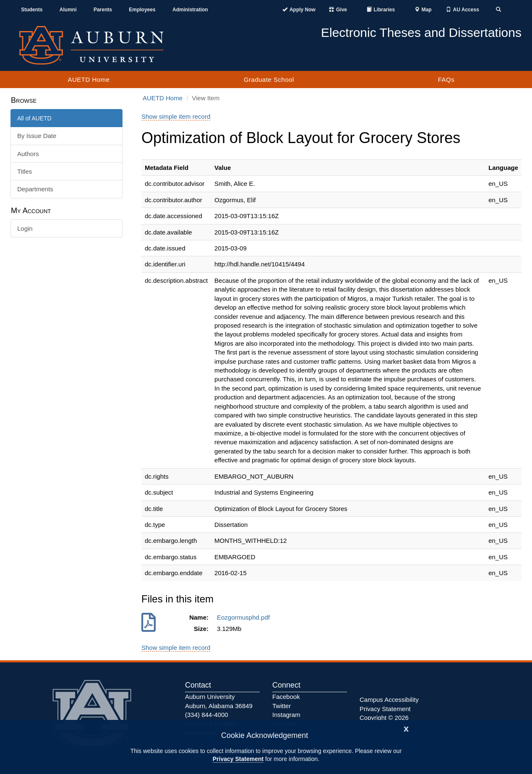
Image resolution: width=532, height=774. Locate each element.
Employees (142, 10)
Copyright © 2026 (384, 718)
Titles (25, 171)
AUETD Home (89, 79)
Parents (103, 10)
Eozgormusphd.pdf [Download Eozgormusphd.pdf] (245, 617)
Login (25, 228)
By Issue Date (37, 136)
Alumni (68, 10)
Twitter (282, 706)
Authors (28, 154)
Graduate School (269, 79)
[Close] (406, 728)
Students (32, 10)
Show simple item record (176, 116)
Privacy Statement (238, 759)
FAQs (446, 79)
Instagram (286, 715)
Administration (190, 10)
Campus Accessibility (389, 700)
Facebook (286, 697)
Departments (35, 189)
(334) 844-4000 (207, 715)
